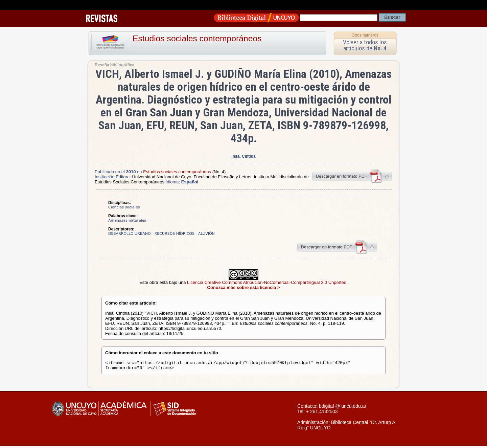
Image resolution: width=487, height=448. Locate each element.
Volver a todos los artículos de (365, 45)
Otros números (365, 35)
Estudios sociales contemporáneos (197, 38)
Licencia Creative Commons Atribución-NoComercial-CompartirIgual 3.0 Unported (267, 282)
